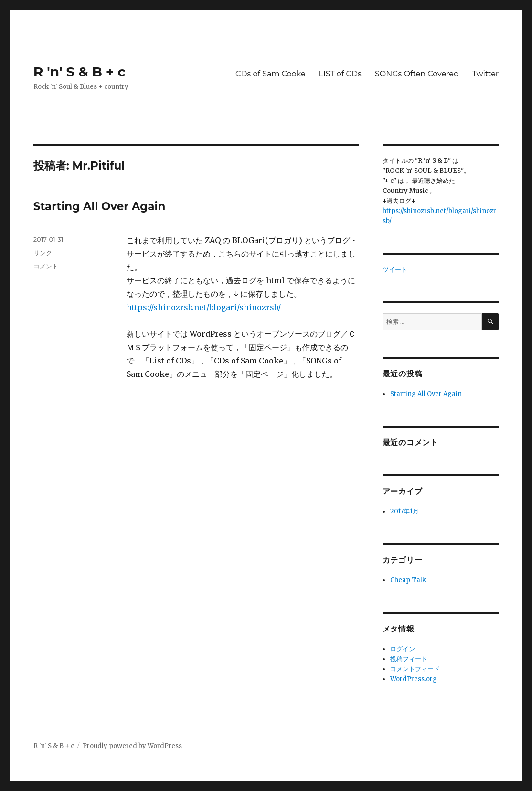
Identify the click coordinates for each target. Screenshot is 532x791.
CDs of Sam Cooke (271, 74)
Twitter (485, 74)
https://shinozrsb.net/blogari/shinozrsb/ (204, 307)
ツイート (395, 270)
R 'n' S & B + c (80, 72)
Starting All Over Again (100, 206)
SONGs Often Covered (417, 74)
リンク (43, 253)
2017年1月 (404, 511)
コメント (46, 266)
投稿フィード (409, 659)
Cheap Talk (408, 580)
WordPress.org (414, 679)
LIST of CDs (340, 74)
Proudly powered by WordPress (132, 746)
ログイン (403, 649)
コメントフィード (415, 669)
